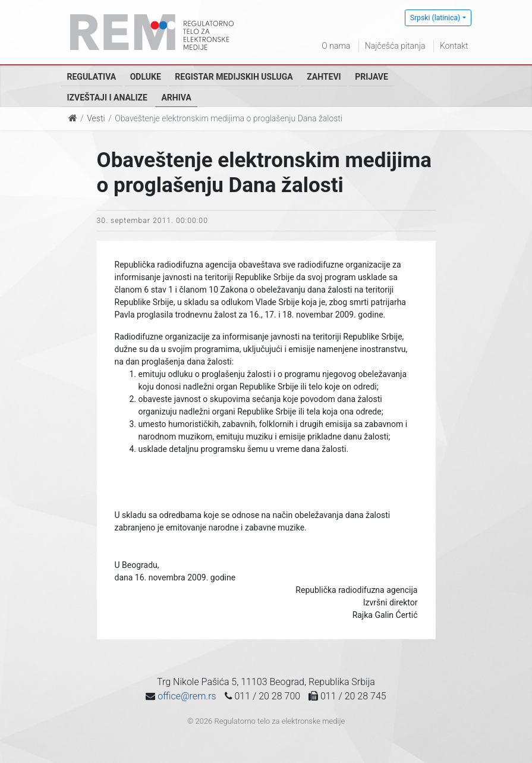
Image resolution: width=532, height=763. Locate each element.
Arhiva (176, 98)
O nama (336, 46)
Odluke (146, 77)
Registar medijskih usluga (234, 77)
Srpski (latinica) (435, 18)
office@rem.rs (187, 696)
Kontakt (454, 46)
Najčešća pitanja (395, 46)
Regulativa (92, 77)
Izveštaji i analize (107, 98)
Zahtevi (324, 77)
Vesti (96, 118)
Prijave (372, 77)
